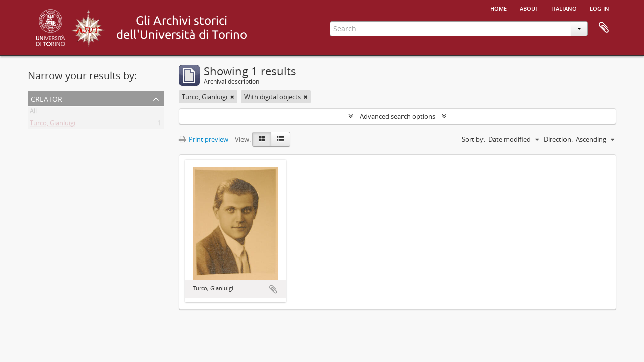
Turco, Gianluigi (53, 125)
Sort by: (473, 139)
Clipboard (604, 28)
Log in (599, 8)
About (529, 8)
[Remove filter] (232, 97)
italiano (564, 8)
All (33, 113)
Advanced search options (397, 116)
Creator (47, 98)
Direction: (558, 139)
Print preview (204, 139)
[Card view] (262, 139)
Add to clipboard (273, 289)
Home (498, 8)
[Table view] (280, 139)
